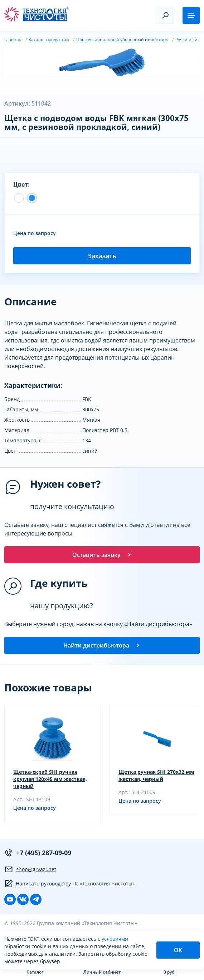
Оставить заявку (102, 555)
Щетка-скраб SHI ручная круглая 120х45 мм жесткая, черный (50, 779)
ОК (178, 950)
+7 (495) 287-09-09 (38, 853)
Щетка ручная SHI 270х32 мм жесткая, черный (156, 775)
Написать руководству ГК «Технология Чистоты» (70, 884)
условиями (115, 939)
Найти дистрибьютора (102, 645)
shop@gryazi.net (30, 869)
